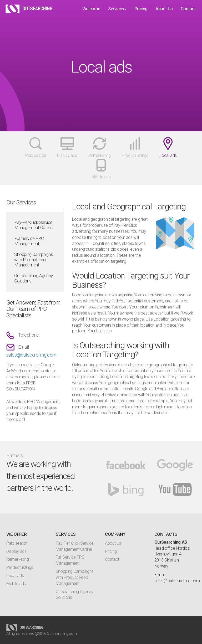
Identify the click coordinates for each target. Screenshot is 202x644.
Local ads (15, 576)
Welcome (91, 14)
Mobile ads (16, 584)
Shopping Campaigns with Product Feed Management (34, 260)
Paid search (17, 543)
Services (117, 14)
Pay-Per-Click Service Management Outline (33, 225)
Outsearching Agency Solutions (34, 278)
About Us (164, 14)
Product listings (20, 567)
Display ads (16, 551)
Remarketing (18, 559)
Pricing (141, 14)
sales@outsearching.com (31, 355)
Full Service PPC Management (29, 241)
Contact (188, 14)
